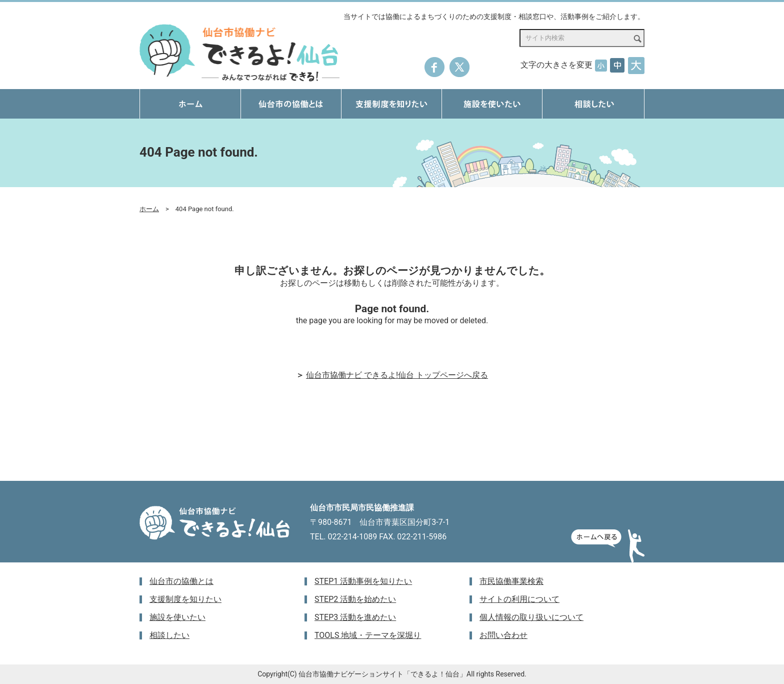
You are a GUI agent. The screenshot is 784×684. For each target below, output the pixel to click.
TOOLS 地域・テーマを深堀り (368, 635)
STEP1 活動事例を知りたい (363, 581)
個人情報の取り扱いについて (531, 617)
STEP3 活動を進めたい (355, 617)
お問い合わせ (503, 635)
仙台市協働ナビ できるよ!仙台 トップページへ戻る (397, 375)
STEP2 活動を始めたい (355, 599)
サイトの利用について (519, 599)
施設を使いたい (177, 617)
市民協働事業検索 (511, 581)
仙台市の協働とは (181, 581)
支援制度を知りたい (185, 599)
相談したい (169, 635)
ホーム (149, 209)
